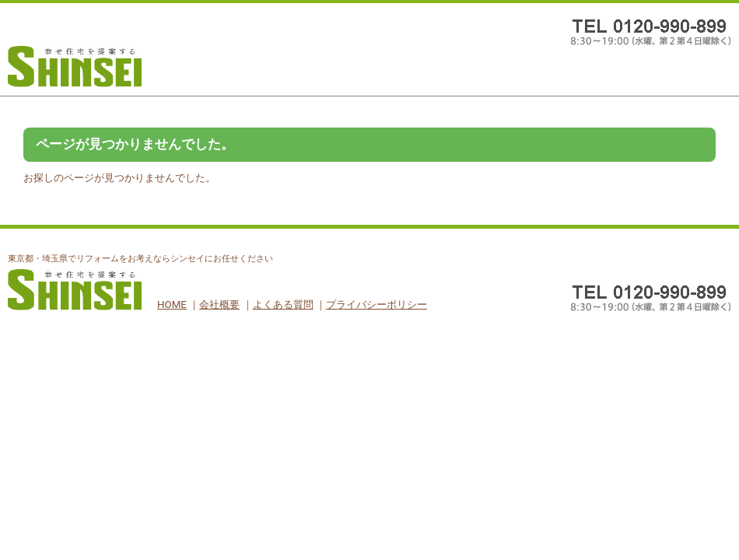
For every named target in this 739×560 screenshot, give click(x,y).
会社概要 (219, 304)
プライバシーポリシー (377, 304)
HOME (172, 304)
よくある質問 (283, 304)
